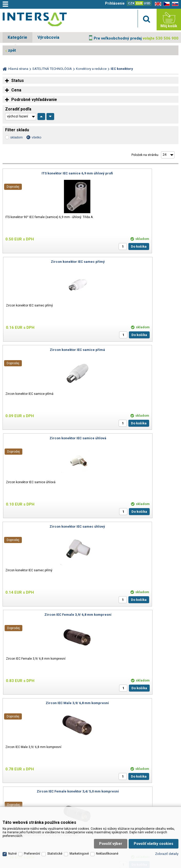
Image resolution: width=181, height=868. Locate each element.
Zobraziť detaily (167, 812)
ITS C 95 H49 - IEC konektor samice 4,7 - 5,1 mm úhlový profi (135, 528)
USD (147, 3)
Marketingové (79, 812)
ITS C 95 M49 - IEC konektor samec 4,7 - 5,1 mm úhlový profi (46, 528)
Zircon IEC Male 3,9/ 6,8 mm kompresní (46, 438)
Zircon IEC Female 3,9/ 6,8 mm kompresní (135, 350)
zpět (12, 50)
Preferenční (32, 812)
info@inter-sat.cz (75, 712)
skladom (16, 137)
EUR (139, 3)
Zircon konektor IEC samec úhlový (46, 350)
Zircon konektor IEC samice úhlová (135, 262)
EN (157, 4)
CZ (166, 4)
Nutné (12, 812)
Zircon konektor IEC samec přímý (135, 173)
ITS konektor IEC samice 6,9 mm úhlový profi (46, 173)
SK (174, 4)
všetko (36, 137)
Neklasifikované (107, 812)
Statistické (55, 812)
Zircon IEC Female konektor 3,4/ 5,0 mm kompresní (135, 440)
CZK (131, 3)
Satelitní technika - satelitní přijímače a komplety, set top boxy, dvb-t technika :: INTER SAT (35, 21)
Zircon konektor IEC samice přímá (46, 262)
